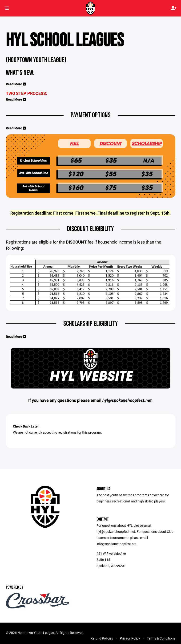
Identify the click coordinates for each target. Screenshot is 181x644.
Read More (16, 84)
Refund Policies (102, 638)
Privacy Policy (130, 638)
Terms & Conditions (161, 638)
